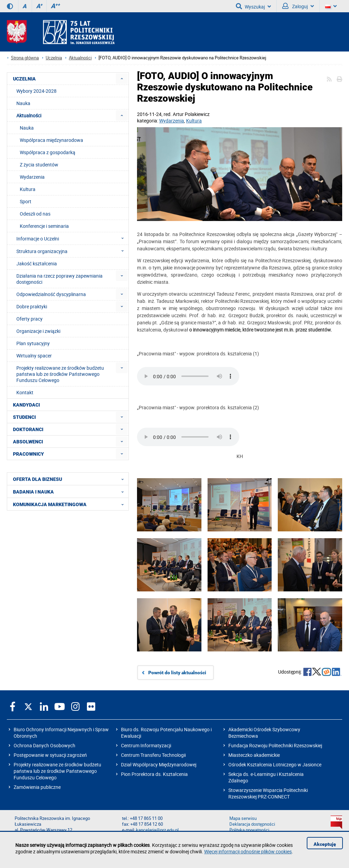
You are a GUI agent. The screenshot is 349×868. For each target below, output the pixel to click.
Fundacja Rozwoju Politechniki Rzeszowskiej (275, 745)
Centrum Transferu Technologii (153, 755)
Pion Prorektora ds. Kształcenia (154, 774)
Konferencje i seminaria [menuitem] (44, 226)
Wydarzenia (172, 121)
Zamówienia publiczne (37, 787)
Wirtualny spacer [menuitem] (34, 356)
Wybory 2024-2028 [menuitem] (36, 91)
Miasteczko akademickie (254, 755)
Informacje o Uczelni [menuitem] (72, 238)
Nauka (27, 128)
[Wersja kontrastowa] (10, 6)
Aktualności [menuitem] (29, 115)
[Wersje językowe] (331, 6)
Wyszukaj (253, 6)
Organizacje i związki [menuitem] (38, 331)
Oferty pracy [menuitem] (29, 319)
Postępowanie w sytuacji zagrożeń (50, 755)
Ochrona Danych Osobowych (44, 745)
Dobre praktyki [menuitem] (32, 306)
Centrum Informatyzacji (146, 745)
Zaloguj (298, 6)
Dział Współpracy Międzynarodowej (159, 764)
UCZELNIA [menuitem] (24, 79)
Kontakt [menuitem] (25, 392)
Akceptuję (325, 844)
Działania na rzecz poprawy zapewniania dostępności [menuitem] (59, 279)
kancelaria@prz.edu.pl (157, 830)
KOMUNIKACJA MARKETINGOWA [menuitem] (70, 504)
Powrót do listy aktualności (177, 673)
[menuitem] (122, 79)
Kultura (194, 121)
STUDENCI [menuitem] (24, 417)
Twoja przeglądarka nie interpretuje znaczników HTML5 (188, 376)
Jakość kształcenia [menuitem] (37, 263)
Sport (26, 201)
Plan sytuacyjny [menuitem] (33, 343)
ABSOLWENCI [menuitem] (28, 442)
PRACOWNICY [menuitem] (28, 454)
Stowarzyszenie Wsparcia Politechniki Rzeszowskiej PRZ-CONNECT (268, 793)
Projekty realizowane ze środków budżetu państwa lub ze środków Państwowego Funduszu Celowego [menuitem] (60, 374)
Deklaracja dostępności (252, 824)
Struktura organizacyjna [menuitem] (72, 251)
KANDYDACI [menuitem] (26, 405)
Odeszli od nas (35, 214)
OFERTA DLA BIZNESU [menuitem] (70, 479)
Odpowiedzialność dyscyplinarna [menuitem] (51, 294)
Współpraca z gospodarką (48, 152)
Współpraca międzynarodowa (51, 140)
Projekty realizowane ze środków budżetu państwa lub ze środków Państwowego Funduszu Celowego (57, 771)
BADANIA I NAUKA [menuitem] (70, 491)
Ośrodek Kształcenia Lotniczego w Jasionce (275, 764)
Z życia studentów (39, 165)
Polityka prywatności (249, 830)
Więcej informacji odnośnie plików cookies (248, 851)
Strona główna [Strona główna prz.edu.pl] (25, 58)
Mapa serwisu (243, 818)
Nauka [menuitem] (23, 103)
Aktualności (80, 58)
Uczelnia (54, 58)
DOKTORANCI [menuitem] (28, 429)
